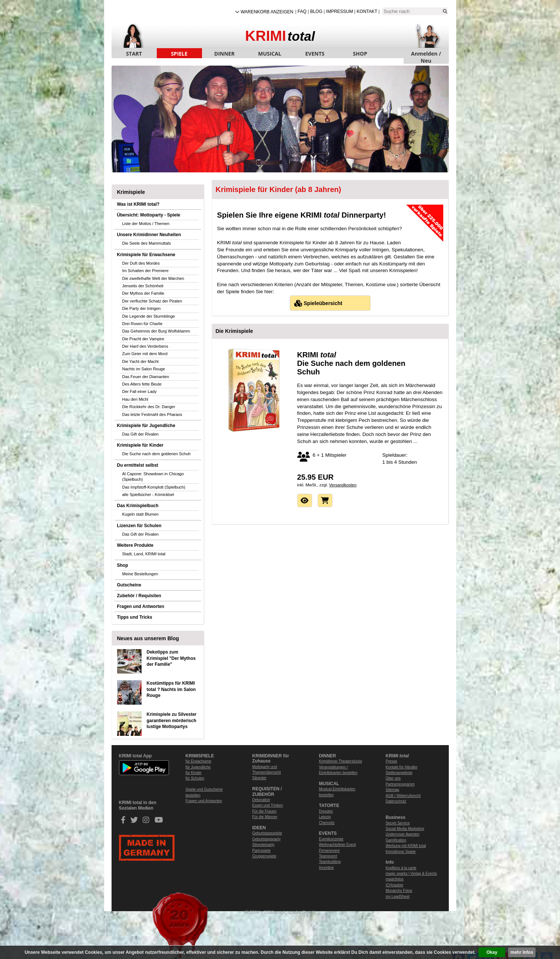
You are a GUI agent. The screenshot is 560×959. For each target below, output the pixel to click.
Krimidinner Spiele (401, 852)
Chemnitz (327, 823)
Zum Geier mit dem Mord (145, 354)
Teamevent (328, 856)
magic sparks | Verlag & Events (411, 874)
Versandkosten (343, 485)
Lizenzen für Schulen (139, 526)
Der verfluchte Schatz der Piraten (152, 301)
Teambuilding (330, 862)
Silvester (259, 778)
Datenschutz (396, 801)
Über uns (393, 778)
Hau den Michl (135, 399)
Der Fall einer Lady (140, 391)
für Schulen (195, 778)
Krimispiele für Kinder (140, 445)
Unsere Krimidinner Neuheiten (149, 235)
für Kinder (194, 773)
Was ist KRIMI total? (138, 204)
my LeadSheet (398, 897)
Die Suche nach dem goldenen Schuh (157, 454)
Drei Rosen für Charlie (143, 324)
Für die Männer (265, 817)
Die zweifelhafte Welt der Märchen (153, 278)
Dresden (326, 811)
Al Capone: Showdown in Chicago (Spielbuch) (153, 477)
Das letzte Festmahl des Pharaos (152, 414)
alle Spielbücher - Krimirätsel (148, 495)
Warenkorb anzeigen (267, 12)
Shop (123, 565)
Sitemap (393, 790)
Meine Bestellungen (140, 574)
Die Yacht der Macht (141, 361)
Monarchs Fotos (399, 891)
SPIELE (179, 54)
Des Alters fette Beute (142, 384)
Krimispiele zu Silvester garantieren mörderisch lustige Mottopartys (172, 721)
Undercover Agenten (403, 834)
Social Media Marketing (405, 829)
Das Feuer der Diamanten (146, 377)
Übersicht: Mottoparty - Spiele (149, 215)
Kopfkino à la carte (401, 868)
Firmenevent (329, 851)
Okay (492, 952)
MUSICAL (270, 54)
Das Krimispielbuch (138, 506)
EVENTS (315, 54)
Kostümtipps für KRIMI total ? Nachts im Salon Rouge (171, 690)
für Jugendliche (198, 767)
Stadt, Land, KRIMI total (144, 554)
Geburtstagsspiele (267, 833)
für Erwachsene (198, 761)
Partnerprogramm (400, 784)
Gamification (396, 840)
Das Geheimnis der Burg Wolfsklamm (156, 331)
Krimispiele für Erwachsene (146, 255)
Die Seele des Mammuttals (147, 243)
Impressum (340, 11)
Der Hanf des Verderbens (145, 346)
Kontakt (367, 11)
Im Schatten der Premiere (145, 271)
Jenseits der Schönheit (143, 286)
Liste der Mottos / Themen (146, 224)
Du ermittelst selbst (138, 465)
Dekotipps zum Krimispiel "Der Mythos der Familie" (171, 658)
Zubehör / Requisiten (139, 596)
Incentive (327, 868)
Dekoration (261, 800)
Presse (392, 761)
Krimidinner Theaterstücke (341, 761)
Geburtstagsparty (267, 839)
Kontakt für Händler (402, 767)
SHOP (360, 54)
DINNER (224, 54)
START (134, 54)
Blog (316, 11)
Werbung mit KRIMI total (406, 846)
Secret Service (398, 823)
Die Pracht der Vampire (143, 339)
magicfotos (395, 879)
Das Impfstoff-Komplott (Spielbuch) (154, 487)
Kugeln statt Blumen (140, 514)
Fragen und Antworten (141, 606)
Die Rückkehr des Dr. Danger (149, 407)
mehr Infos (522, 952)
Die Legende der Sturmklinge (149, 316)
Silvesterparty (264, 845)
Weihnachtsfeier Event (338, 845)
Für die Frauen (265, 811)
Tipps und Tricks (135, 617)
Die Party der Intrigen (142, 308)
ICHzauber (395, 885)
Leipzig (325, 817)
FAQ (302, 11)
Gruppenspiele (264, 856)
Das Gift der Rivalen (140, 434)
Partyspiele (261, 851)
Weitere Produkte (135, 545)
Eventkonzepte (331, 839)
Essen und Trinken (268, 805)
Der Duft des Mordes (141, 263)
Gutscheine (129, 585)
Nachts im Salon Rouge (144, 369)
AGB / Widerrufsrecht (403, 796)
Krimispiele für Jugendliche (146, 426)
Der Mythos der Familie (143, 293)
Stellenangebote (399, 773)
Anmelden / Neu (426, 54)
